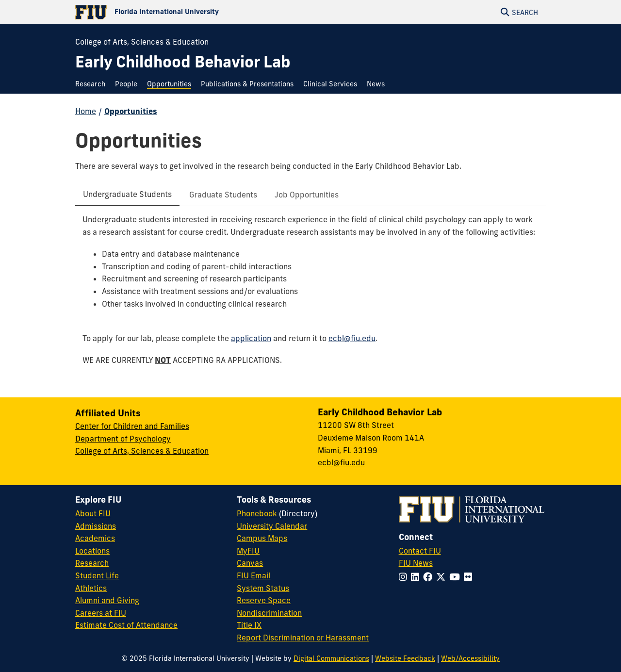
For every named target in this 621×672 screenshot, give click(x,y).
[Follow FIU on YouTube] (457, 577)
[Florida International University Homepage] (193, 12)
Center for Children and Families (132, 426)
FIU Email (253, 575)
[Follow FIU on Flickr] (470, 577)
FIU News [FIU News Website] (416, 563)
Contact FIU (420, 551)
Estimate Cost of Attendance (126, 625)
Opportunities (131, 111)
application (251, 338)
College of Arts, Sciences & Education (142, 42)
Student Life (97, 575)
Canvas (250, 563)
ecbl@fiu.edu (352, 338)
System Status (263, 588)
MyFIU (248, 551)
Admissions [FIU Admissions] (96, 526)
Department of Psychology (123, 439)
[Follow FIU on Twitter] (443, 577)
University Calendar (272, 526)
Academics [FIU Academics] (95, 538)
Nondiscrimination (269, 613)
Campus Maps (262, 538)
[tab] (127, 195)
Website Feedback (405, 658)
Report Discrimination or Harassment (303, 638)
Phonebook (257, 513)
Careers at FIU (101, 613)
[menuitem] (93, 84)
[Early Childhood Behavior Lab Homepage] (183, 62)
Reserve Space (264, 600)
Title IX (249, 625)
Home (86, 111)
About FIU (93, 513)
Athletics (91, 588)
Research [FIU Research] (92, 563)
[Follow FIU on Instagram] (405, 577)
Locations (92, 551)
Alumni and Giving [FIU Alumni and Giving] (107, 600)
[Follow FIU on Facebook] (430, 577)
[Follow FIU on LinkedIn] (417, 577)
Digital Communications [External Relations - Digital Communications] (331, 658)
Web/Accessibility (470, 658)
